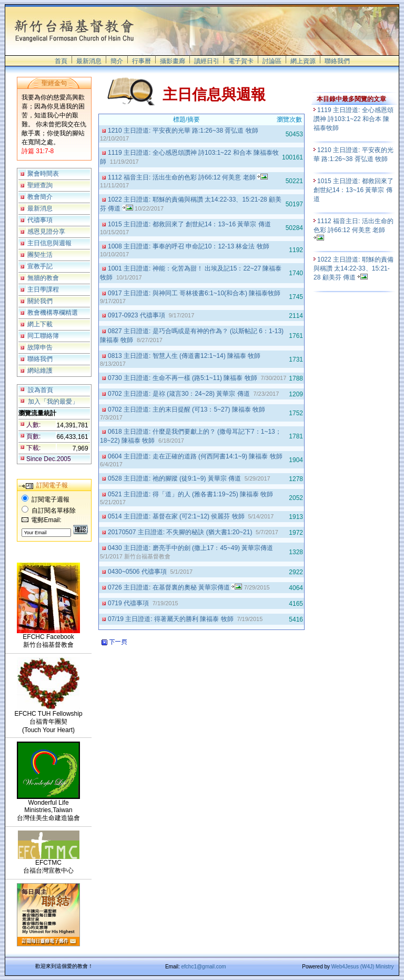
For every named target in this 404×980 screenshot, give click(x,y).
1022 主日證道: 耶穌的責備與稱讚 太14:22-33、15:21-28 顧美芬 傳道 (353, 268)
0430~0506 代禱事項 (138, 572)
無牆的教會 (43, 278)
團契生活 (40, 255)
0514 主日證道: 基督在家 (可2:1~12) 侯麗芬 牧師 (177, 516)
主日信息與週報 (49, 243)
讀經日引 (207, 61)
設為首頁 (41, 390)
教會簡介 (40, 197)
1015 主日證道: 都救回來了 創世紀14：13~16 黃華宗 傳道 (190, 224)
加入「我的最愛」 (53, 402)
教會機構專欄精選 (53, 313)
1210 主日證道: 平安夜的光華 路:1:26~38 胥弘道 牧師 (184, 131)
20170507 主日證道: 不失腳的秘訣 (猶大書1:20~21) (181, 532)
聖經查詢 (40, 185)
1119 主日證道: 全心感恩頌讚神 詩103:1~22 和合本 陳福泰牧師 (353, 119)
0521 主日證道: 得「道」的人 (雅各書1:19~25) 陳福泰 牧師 (191, 494)
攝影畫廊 (173, 61)
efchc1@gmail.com (203, 967)
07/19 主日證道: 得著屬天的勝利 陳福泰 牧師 (171, 619)
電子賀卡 (241, 61)
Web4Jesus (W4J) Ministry (363, 967)
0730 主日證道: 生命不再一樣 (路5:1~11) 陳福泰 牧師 (183, 378)
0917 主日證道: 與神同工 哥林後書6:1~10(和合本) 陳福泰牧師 (195, 293)
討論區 (272, 61)
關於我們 (40, 301)
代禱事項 (40, 220)
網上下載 (40, 324)
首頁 (61, 61)
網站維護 (40, 371)
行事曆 (142, 61)
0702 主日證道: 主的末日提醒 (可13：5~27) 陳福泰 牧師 (187, 409)
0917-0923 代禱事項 (137, 315)
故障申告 (40, 347)
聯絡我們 (337, 61)
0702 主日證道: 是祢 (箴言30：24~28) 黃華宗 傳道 (180, 394)
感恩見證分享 (46, 232)
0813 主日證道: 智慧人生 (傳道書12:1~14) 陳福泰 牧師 (185, 356)
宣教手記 (40, 266)
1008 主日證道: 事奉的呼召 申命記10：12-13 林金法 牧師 (189, 246)
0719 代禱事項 (129, 603)
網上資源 (303, 61)
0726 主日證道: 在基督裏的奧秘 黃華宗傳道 (175, 587)
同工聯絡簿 (43, 336)
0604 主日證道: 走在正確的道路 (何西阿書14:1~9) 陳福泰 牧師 (196, 456)
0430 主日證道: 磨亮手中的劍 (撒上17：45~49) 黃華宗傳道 (191, 548)
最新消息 (89, 61)
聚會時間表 (43, 174)
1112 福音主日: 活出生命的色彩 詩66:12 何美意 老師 (188, 177)
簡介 (117, 61)
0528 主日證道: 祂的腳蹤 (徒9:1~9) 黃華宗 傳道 (175, 478)
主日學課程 (43, 289)
